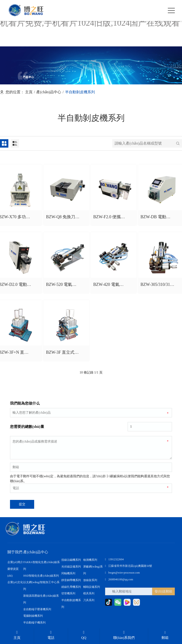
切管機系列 (68, 593)
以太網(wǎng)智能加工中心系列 (41, 586)
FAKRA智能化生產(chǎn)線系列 (41, 566)
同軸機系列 (68, 573)
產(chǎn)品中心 (49, 92)
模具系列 (89, 593)
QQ (84, 635)
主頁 (29, 92)
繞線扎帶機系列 (71, 587)
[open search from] (160, 10)
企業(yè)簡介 (15, 562)
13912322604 (114, 559)
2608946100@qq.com (119, 579)
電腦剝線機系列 (33, 616)
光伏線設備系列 (71, 567)
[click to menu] (171, 10)
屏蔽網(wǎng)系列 (93, 570)
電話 (51, 635)
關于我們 (15, 552)
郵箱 (165, 635)
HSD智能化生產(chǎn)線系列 (41, 576)
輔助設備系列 (92, 587)
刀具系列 (89, 600)
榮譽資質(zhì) (13, 572)
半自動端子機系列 (34, 623)
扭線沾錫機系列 (71, 560)
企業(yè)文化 (15, 582)
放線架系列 (90, 580)
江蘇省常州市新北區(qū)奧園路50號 (129, 566)
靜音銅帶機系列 (71, 580)
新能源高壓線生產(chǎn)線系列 (41, 599)
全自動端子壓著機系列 (37, 609)
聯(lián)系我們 (124, 635)
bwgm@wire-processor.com (122, 573)
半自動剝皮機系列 (71, 604)
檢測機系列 (90, 560)
